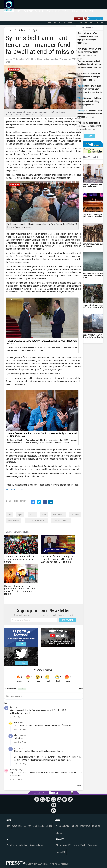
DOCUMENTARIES (88, 11)
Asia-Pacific (39, 826)
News (10, 30)
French (91, 19)
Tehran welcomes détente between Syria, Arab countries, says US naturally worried (42, 342)
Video (58, 820)
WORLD (12, 11)
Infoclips (96, 826)
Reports (74, 826)
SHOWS (76, 11)
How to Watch (79, 845)
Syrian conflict (13, 521)
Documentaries (36, 845)
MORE (90, 136)
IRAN (20, 11)
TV (7, 839)
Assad (32, 515)
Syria (35, 30)
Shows (59, 833)
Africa (49, 826)
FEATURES (49, 11)
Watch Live (12, 845)
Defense (23, 30)
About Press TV (63, 845)
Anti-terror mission (61, 521)
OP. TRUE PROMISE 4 (63, 11)
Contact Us (61, 852)
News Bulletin (62, 826)
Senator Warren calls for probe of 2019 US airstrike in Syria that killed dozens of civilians (42, 435)
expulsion (75, 515)
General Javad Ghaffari (36, 521)
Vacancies (92, 845)
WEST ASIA (29, 11)
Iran (9, 515)
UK (30, 826)
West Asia (17, 826)
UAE (44, 515)
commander (58, 515)
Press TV (59, 839)
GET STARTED (68, 620)
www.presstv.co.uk (14, 489)
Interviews (85, 826)
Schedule (23, 845)
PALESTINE (39, 11)
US (25, 826)
